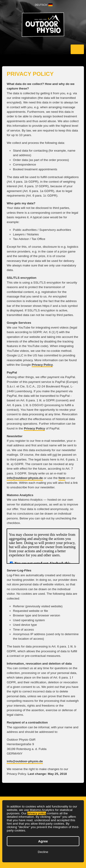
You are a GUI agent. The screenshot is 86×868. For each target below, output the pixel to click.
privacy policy (37, 813)
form (62, 478)
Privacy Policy (42, 365)
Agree (43, 841)
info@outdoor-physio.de (25, 478)
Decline (43, 852)
